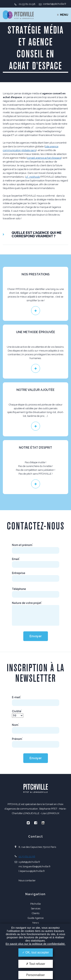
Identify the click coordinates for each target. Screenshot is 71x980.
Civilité (17, 711)
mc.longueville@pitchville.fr (35, 866)
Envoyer (36, 636)
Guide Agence (36, 918)
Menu (64, 15)
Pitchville (35, 904)
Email (16, 559)
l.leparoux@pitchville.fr (32, 871)
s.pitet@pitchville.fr (29, 862)
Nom (15, 725)
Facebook (36, 823)
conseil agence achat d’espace (44, 158)
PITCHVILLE (18, 15)
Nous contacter (27, 880)
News (36, 923)
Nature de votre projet (27, 603)
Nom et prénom (22, 545)
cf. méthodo (33, 177)
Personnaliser (36, 975)
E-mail (16, 697)
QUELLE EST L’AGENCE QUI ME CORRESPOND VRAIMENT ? (37, 234)
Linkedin (43, 823)
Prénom (17, 739)
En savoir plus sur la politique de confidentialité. (35, 944)
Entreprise (19, 573)
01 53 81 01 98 (27, 4)
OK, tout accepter (36, 952)
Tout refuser (36, 964)
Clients (36, 913)
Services (36, 909)
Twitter (28, 823)
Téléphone (19, 589)
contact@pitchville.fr (55, 4)
